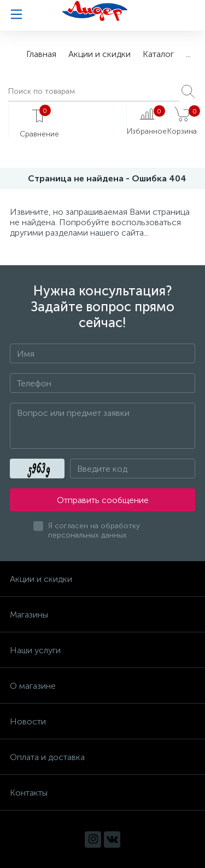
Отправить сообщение (103, 500)
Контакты (29, 793)
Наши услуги (35, 650)
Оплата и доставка (47, 757)
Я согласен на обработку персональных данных (94, 530)
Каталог (158, 54)
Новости (28, 721)
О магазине (33, 686)
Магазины (29, 615)
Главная (41, 54)
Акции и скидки (99, 54)
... (188, 54)
